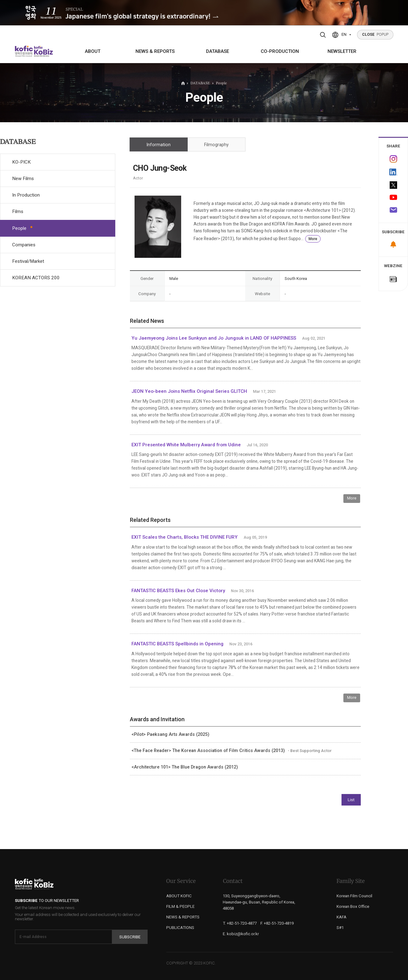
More (313, 239)
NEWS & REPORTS (155, 51)
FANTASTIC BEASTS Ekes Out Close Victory (179, 591)
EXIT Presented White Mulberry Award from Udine (186, 445)
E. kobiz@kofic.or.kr (241, 934)
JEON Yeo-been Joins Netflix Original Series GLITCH (189, 391)
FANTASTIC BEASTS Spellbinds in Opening (177, 644)
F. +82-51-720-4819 (277, 923)
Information (159, 145)
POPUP (375, 35)
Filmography (216, 145)
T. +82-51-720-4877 (240, 923)
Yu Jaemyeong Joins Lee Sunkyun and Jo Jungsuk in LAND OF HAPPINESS (214, 338)
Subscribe (130, 937)
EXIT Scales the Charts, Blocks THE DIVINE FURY (185, 537)
